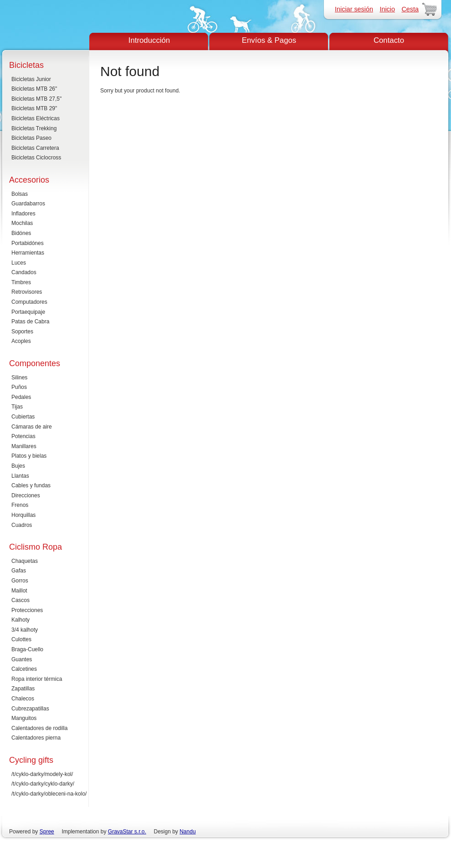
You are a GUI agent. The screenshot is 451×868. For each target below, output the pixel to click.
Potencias (23, 436)
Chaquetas (25, 561)
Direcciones (26, 495)
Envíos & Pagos (269, 40)
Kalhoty (20, 620)
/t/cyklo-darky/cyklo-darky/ (43, 784)
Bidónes (21, 233)
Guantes (22, 659)
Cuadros (22, 525)
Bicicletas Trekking (34, 128)
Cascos (20, 600)
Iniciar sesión (354, 9)
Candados (24, 272)
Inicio (387, 9)
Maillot (19, 591)
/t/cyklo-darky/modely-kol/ (42, 774)
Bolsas (20, 194)
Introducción (149, 40)
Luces (19, 263)
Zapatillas (23, 689)
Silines (19, 378)
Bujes (18, 466)
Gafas (19, 571)
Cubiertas (23, 417)
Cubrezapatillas (30, 709)
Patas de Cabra (30, 322)
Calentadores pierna (36, 738)
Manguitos (24, 718)
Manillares (24, 446)
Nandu (187, 832)
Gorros (20, 581)
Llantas (20, 476)
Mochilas (22, 223)
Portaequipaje (28, 312)
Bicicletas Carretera (35, 148)
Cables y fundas (31, 485)
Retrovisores (27, 292)
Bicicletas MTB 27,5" (36, 99)
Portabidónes (28, 243)
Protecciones (27, 610)
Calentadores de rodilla (39, 728)
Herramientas (28, 253)
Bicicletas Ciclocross (36, 158)
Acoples (21, 341)
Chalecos (23, 699)
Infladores (23, 214)
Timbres (21, 282)
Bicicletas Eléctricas (36, 118)
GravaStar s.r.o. (127, 832)
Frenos (20, 505)
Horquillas (23, 515)
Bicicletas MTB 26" (34, 89)
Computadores (29, 302)
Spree (47, 832)
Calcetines (24, 669)
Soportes (22, 332)
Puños (19, 387)
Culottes (21, 639)
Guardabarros (28, 204)
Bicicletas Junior (31, 79)
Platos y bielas (29, 456)
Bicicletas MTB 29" (34, 108)
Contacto (389, 40)
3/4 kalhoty (25, 630)
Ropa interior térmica (37, 679)
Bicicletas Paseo (31, 138)
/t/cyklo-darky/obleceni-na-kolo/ (49, 794)
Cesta (410, 9)
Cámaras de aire (32, 427)
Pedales (21, 397)
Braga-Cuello (27, 649)
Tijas (17, 407)
